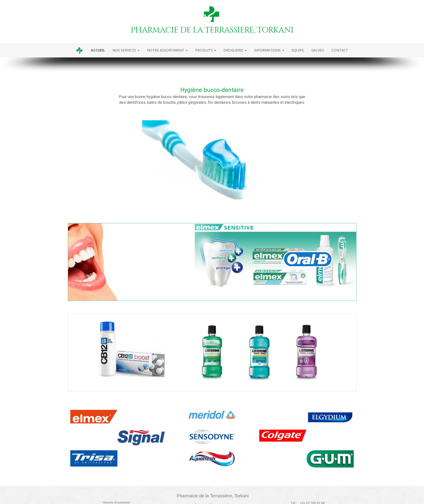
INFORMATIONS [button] (269, 50)
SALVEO (318, 50)
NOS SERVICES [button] (126, 50)
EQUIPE (298, 50)
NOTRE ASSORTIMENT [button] (167, 50)
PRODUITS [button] (206, 50)
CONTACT (340, 50)
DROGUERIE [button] (235, 50)
